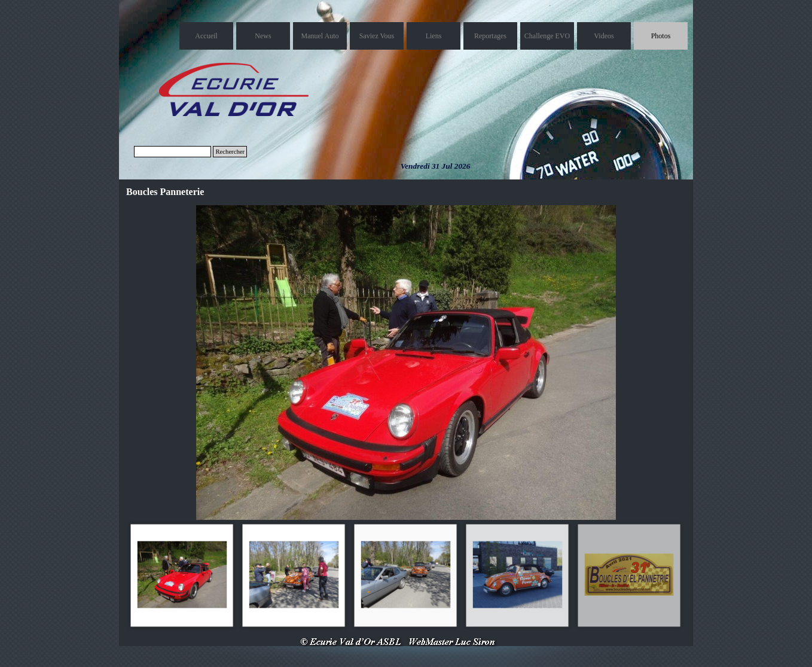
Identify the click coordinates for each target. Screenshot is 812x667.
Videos (604, 36)
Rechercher (230, 152)
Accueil (206, 36)
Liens (434, 36)
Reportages (490, 36)
